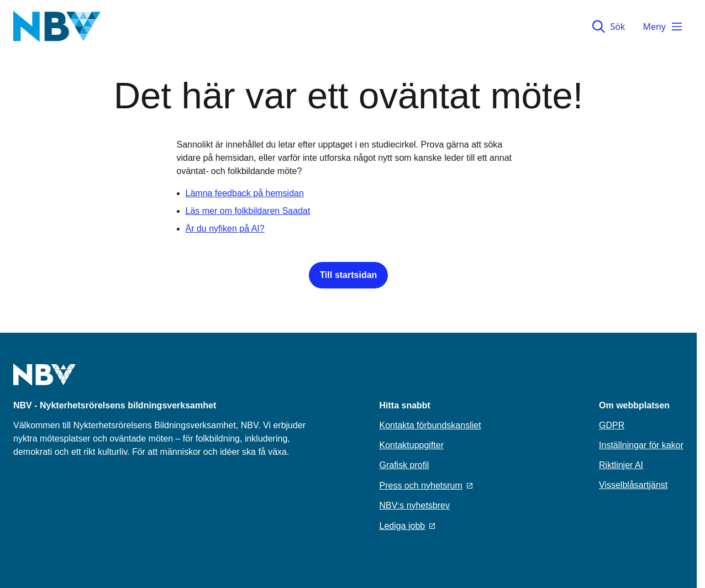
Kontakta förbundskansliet (430, 425)
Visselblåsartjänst (633, 485)
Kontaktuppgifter (412, 445)
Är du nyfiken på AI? (225, 229)
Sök (609, 27)
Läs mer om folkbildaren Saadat (248, 211)
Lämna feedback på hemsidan (245, 193)
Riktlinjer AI (621, 465)
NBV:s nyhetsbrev (415, 505)
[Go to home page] (44, 381)
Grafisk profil (404, 465)
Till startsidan (349, 275)
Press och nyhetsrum (426, 485)
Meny (663, 27)
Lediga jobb (407, 526)
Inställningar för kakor (641, 445)
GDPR (612, 425)
